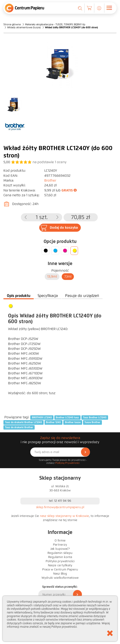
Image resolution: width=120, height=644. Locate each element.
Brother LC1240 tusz (67, 417)
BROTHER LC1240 (42, 417)
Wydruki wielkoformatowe (60, 578)
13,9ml (52, 276)
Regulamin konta (60, 557)
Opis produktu (19, 296)
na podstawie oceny (50, 162)
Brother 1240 (53, 422)
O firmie (60, 541)
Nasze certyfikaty (60, 565)
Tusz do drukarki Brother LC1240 (24, 422)
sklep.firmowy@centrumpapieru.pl (60, 507)
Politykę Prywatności (67, 463)
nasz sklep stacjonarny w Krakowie (64, 516)
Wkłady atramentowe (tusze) (24, 27)
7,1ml (68, 276)
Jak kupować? (60, 549)
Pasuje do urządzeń (82, 296)
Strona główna (12, 24)
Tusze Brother (92, 422)
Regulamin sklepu (60, 553)
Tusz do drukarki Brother (19, 427)
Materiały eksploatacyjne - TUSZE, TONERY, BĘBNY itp (55, 24)
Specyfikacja (48, 296)
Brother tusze (73, 422)
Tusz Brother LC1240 (95, 417)
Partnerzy (60, 545)
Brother (50, 180)
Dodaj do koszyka (64, 228)
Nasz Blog (60, 574)
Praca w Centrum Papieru (60, 570)
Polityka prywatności (60, 561)
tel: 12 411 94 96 (60, 501)
